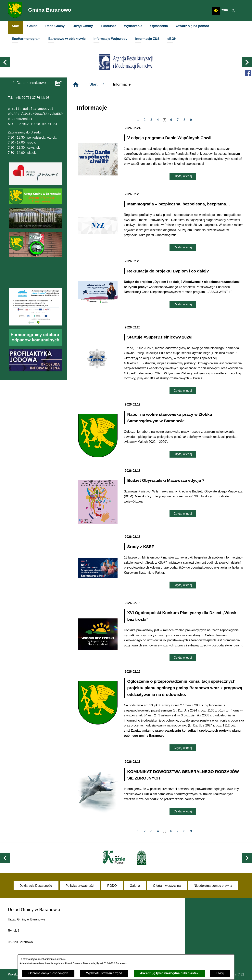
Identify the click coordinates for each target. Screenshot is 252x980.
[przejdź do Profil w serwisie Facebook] (248, 73)
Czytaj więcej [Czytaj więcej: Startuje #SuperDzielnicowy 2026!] (183, 391)
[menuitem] (16, 28)
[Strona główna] (76, 85)
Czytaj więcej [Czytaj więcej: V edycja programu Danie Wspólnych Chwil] (183, 176)
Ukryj (220, 973)
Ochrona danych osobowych (48, 973)
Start (97, 84)
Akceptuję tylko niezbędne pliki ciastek (169, 973)
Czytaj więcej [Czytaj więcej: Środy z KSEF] (183, 585)
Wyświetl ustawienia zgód (104, 973)
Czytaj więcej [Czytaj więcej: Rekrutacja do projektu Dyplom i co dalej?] (183, 304)
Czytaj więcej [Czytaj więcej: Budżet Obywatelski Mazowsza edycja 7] (183, 514)
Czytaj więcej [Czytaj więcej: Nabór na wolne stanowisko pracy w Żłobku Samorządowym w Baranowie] (183, 454)
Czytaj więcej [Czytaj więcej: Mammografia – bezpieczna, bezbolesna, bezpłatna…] (183, 247)
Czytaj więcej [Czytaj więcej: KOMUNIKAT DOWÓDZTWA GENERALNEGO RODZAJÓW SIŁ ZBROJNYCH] (183, 811)
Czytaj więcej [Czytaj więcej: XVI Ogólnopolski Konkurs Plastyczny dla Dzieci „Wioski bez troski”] (183, 658)
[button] (216, 11)
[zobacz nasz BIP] (225, 11)
